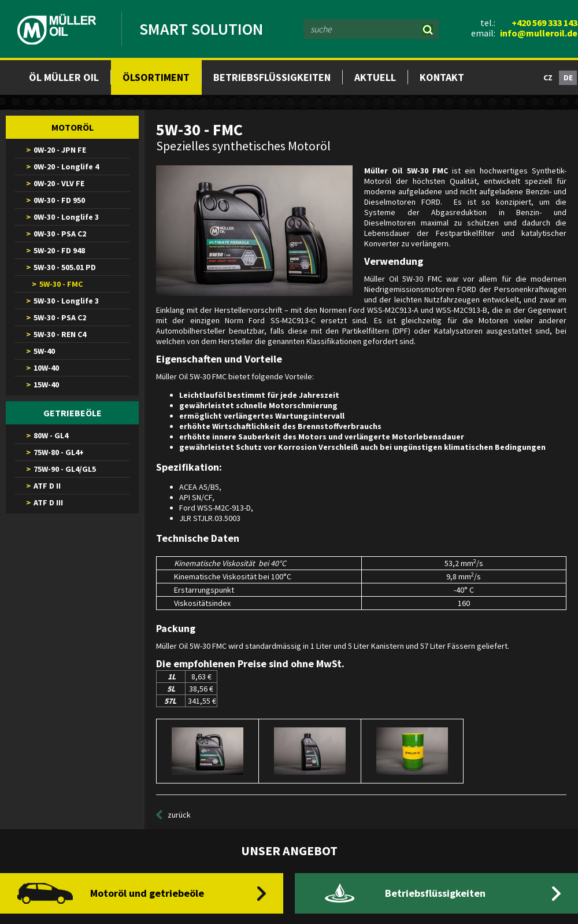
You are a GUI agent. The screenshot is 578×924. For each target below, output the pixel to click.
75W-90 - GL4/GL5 (65, 469)
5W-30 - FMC (61, 284)
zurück (179, 815)
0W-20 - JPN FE (60, 150)
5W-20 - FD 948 (59, 250)
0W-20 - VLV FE (59, 183)
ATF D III (48, 502)
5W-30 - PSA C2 (60, 317)
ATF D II (47, 486)
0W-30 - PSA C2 (60, 234)
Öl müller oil (64, 77)
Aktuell (375, 77)
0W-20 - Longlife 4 (66, 167)
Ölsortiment (156, 77)
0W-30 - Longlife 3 (66, 217)
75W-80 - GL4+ (59, 452)
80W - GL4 (51, 435)
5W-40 (44, 351)
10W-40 (46, 368)
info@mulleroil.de (539, 33)
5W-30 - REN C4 (60, 334)
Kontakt (442, 77)
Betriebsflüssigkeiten (272, 77)
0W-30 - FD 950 (59, 200)
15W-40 (46, 385)
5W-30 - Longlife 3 (66, 301)
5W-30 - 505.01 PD (65, 267)
